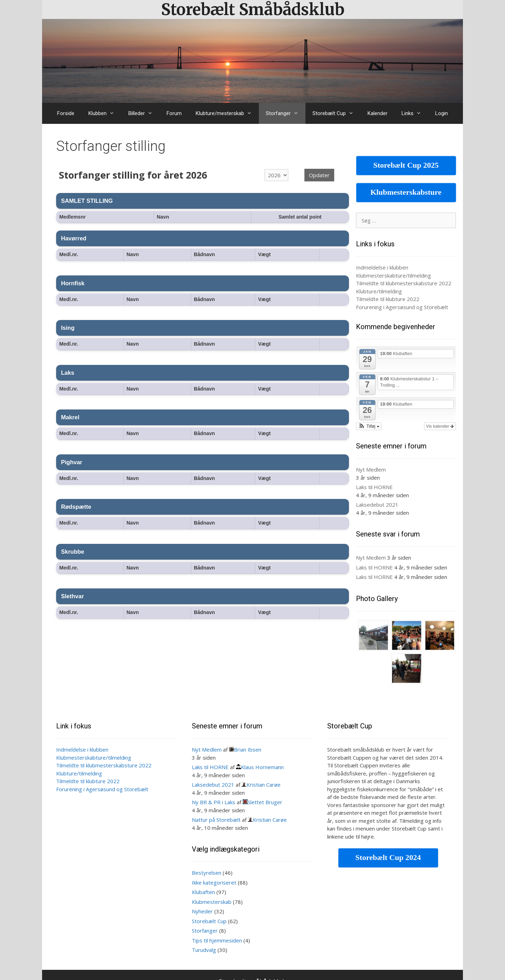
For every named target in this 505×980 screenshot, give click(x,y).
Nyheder (202, 911)
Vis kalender (440, 426)
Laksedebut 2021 (377, 505)
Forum (174, 113)
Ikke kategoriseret (214, 882)
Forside (66, 113)
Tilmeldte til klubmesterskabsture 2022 (404, 283)
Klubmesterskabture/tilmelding (393, 275)
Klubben (105, 113)
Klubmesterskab (212, 902)
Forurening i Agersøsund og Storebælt (402, 307)
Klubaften (203, 892)
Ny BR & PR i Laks (214, 802)
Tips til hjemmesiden (217, 940)
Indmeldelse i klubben (382, 267)
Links (415, 113)
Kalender (378, 113)
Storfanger (286, 113)
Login (442, 113)
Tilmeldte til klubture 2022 (388, 299)
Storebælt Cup (336, 113)
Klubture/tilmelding (379, 291)
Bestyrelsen (207, 873)
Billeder (144, 113)
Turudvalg (204, 950)
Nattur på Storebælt (216, 820)
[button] (369, 426)
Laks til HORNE (374, 487)
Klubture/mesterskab (227, 113)
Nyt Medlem (371, 469)
